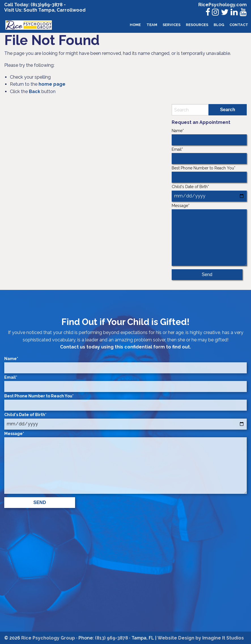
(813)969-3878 (47, 5)
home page (52, 84)
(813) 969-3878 (111, 638)
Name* (209, 137)
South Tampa (38, 10)
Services (172, 25)
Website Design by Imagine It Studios (201, 638)
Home (135, 25)
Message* (209, 235)
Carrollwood (71, 10)
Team (152, 25)
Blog (219, 25)
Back (35, 91)
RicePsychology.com (223, 5)
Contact (239, 25)
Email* (209, 156)
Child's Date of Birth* (209, 193)
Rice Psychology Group (48, 638)
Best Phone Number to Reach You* (209, 174)
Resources (197, 25)
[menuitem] (135, 25)
